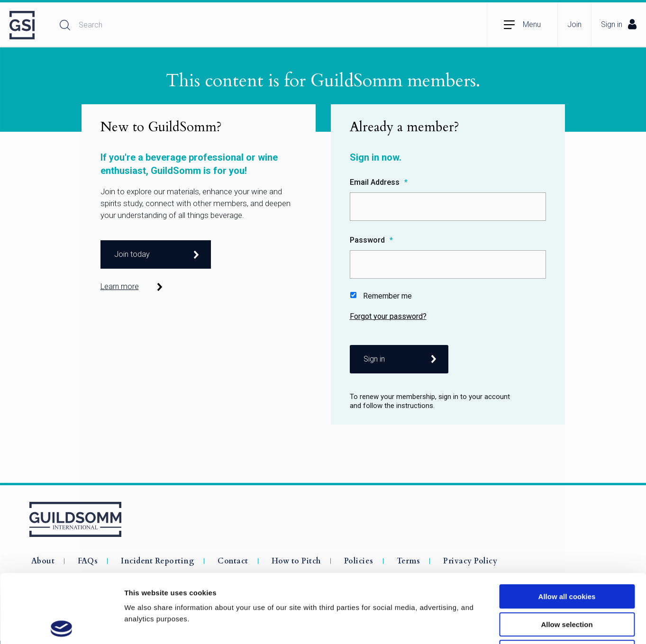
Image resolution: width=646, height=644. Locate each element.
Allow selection (567, 556)
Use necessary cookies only (567, 584)
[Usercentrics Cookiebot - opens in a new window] (61, 626)
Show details (497, 625)
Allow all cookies (567, 528)
